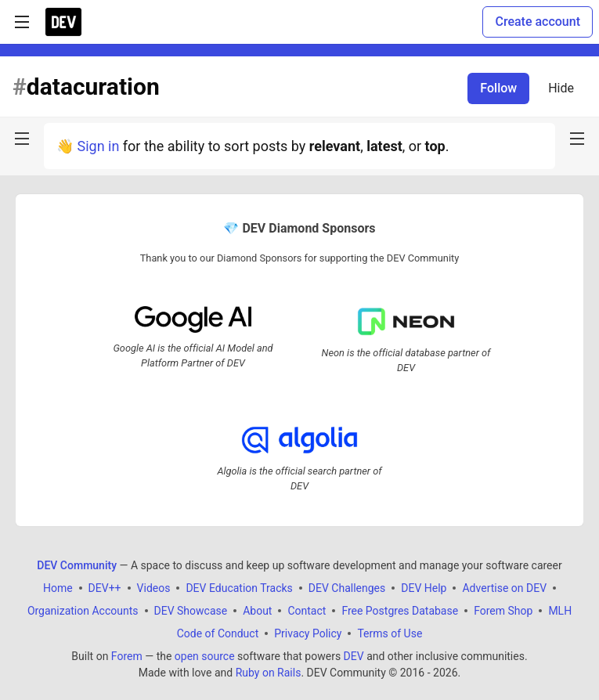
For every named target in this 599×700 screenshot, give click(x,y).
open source (205, 656)
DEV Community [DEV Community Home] (77, 565)
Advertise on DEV (504, 588)
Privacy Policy (308, 633)
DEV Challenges (347, 588)
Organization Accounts (83, 611)
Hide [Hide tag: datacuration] (561, 88)
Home (58, 588)
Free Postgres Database (400, 611)
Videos (154, 588)
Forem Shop (503, 611)
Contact (307, 611)
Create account (538, 22)
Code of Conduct (218, 633)
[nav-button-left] (22, 139)
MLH (560, 611)
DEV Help (424, 588)
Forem (127, 656)
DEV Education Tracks (239, 588)
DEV (354, 656)
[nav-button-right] (577, 139)
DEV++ (105, 588)
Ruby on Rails (269, 673)
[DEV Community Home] (63, 22)
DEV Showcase (191, 611)
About (257, 611)
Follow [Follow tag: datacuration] (498, 88)
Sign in (98, 146)
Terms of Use (390, 633)
